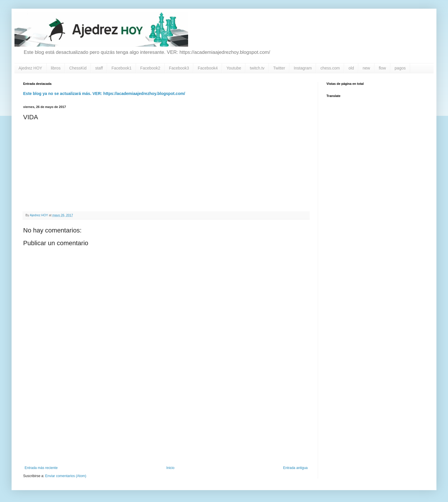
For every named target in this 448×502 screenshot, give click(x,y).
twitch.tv (257, 68)
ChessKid (78, 68)
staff (99, 68)
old (351, 68)
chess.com (330, 68)
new (366, 68)
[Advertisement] (166, 418)
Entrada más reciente (41, 468)
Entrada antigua (295, 468)
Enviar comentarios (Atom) (66, 476)
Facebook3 (179, 68)
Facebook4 (208, 68)
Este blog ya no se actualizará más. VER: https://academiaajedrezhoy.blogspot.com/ (104, 94)
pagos (400, 68)
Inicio (170, 468)
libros (56, 68)
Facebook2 (150, 68)
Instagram (303, 68)
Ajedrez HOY (30, 68)
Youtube (234, 68)
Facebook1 (121, 68)
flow (382, 68)
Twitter (279, 68)
